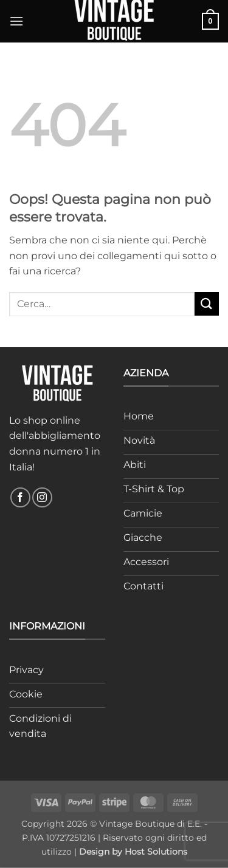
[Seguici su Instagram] (42, 497)
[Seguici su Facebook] (20, 497)
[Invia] (207, 304)
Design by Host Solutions (133, 852)
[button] (16, 21)
